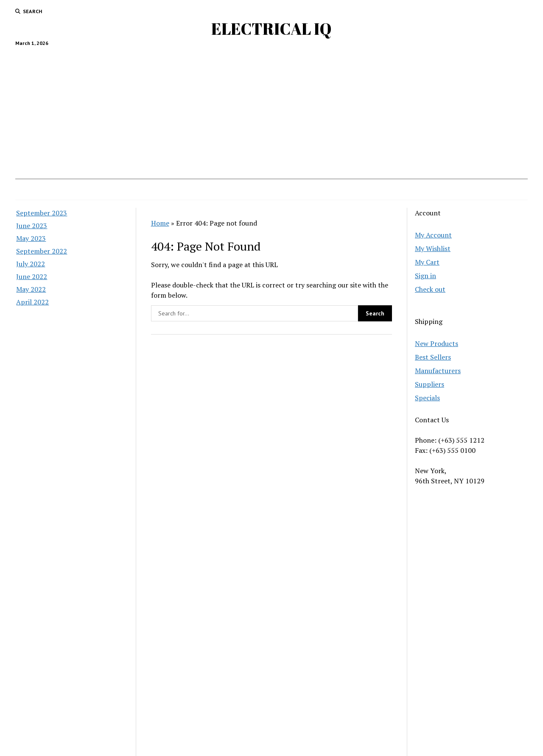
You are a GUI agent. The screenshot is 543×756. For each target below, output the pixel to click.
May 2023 (31, 238)
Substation (209, 190)
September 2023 (42, 213)
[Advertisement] (271, 109)
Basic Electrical (311, 190)
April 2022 (32, 302)
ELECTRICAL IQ (271, 29)
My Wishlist (433, 248)
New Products (437, 343)
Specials (427, 398)
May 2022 (31, 289)
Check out (430, 289)
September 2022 (42, 251)
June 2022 (32, 276)
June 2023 (32, 226)
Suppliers (430, 384)
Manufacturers (438, 371)
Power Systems (257, 190)
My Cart (427, 262)
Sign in (425, 276)
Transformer (361, 190)
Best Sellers (433, 357)
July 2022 (31, 264)
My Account (433, 235)
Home (175, 190)
